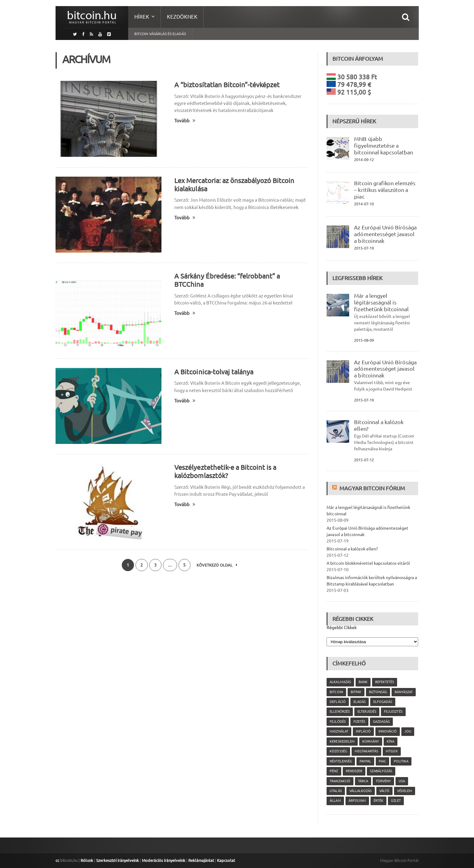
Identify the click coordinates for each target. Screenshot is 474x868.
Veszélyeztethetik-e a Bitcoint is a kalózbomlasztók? (225, 471)
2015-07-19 (364, 248)
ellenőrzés (340, 711)
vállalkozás (360, 791)
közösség (338, 751)
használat (339, 731)
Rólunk (87, 860)
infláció (363, 731)
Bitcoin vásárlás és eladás (160, 34)
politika (401, 761)
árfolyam (357, 801)
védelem (404, 791)
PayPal (365, 761)
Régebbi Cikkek (342, 628)
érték (378, 801)
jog (407, 731)
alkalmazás (340, 682)
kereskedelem (342, 741)
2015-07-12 (364, 460)
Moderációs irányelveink (163, 860)
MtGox (391, 751)
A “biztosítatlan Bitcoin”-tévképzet (227, 85)
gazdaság (381, 722)
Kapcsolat (226, 860)
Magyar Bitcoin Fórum (372, 488)
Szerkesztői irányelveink (118, 860)
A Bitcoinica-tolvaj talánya (214, 372)
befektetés (384, 682)
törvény (383, 781)
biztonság (378, 692)
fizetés (359, 722)
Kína (390, 741)
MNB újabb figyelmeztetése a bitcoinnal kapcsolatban (383, 146)
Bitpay (356, 692)
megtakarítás (366, 751)
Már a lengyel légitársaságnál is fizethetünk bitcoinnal (381, 302)
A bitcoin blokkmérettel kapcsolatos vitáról (368, 563)
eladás (359, 702)
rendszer (354, 771)
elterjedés (367, 711)
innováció (387, 731)
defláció (338, 702)
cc (57, 860)
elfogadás (382, 702)
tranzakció (340, 781)
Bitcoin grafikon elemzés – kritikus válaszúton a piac (385, 190)
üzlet (396, 801)
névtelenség (341, 761)
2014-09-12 (364, 160)
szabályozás (381, 771)
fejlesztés (393, 711)
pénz (334, 771)
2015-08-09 (364, 340)
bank (363, 682)
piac (382, 761)
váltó (384, 791)
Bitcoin (336, 692)
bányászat (403, 692)
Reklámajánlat (201, 860)
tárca (363, 781)
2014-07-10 (364, 204)
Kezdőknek (182, 17)
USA (402, 781)
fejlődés (338, 722)
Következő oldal (217, 565)
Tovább (185, 121)
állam (335, 801)
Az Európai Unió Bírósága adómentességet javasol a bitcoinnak (385, 234)
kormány (370, 741)
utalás (336, 791)
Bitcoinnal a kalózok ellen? (352, 549)
